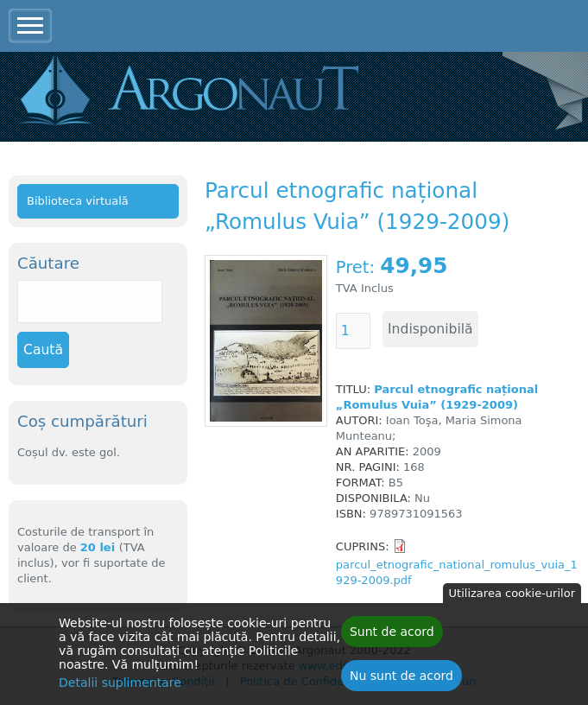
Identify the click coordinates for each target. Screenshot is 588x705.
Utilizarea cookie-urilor (512, 597)
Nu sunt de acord (401, 680)
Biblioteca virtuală (78, 201)
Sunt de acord (392, 636)
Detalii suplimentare (120, 687)
